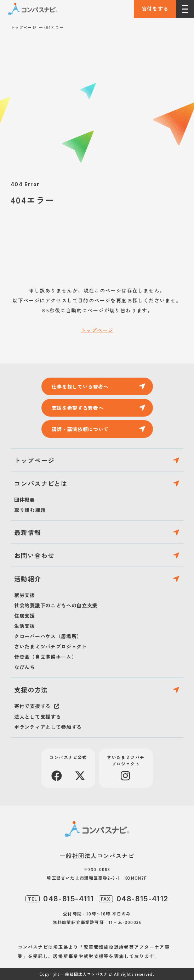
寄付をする (155, 9)
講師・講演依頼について (80, 429)
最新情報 (28, 532)
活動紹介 (28, 579)
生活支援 (25, 626)
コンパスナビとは (41, 483)
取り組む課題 (30, 510)
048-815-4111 (69, 899)
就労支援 (25, 595)
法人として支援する (38, 717)
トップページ (24, 27)
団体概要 (25, 500)
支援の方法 (31, 690)
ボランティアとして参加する (48, 727)
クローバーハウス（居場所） (48, 636)
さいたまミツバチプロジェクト (51, 646)
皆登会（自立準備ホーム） (45, 657)
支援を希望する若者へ (78, 408)
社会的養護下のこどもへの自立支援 (56, 605)
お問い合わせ (34, 555)
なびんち (25, 667)
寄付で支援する (32, 706)
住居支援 (25, 616)
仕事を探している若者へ (80, 386)
